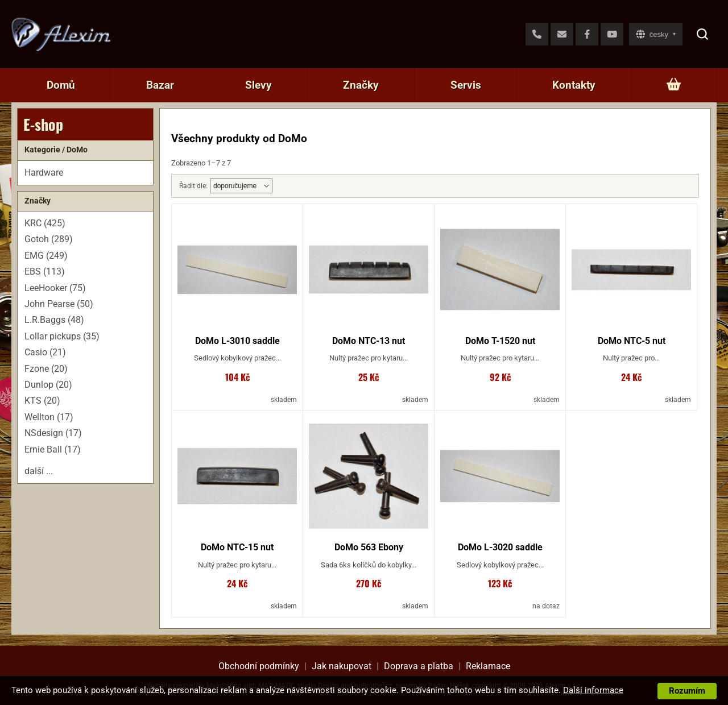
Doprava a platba (419, 666)
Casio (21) (45, 352)
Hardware (44, 173)
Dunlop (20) (48, 385)
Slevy (258, 85)
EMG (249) (46, 256)
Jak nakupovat (342, 666)
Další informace (593, 690)
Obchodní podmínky (259, 666)
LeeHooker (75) (55, 288)
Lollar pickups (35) (62, 336)
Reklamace (488, 666)
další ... (39, 471)
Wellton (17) (49, 417)
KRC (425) (45, 223)
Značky (361, 85)
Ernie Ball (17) (53, 449)
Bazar (160, 85)
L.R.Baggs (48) (54, 320)
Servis (466, 85)
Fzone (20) (46, 369)
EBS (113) (45, 271)
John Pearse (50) (59, 304)
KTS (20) (42, 401)
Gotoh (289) (49, 239)
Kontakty (574, 85)
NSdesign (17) (53, 433)
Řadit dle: (193, 186)
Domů (61, 85)
